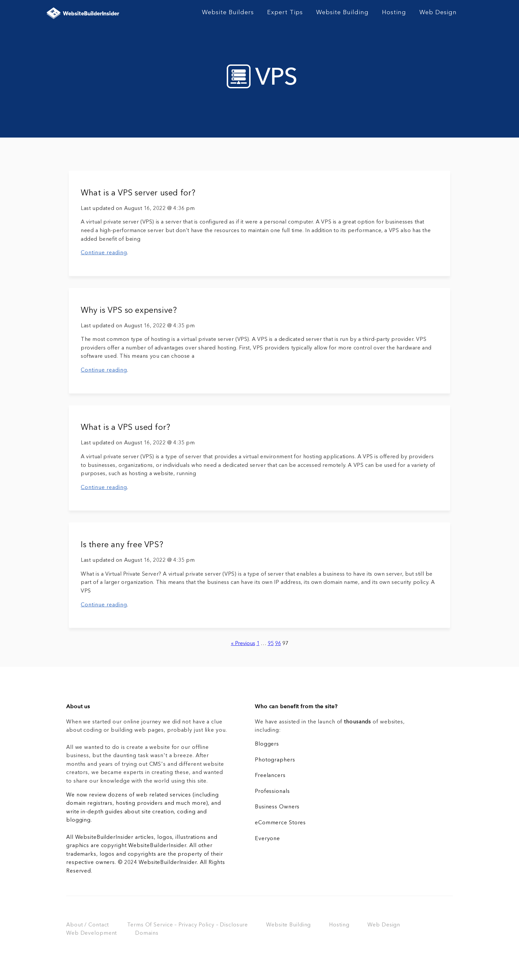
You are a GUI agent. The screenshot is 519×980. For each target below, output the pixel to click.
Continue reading (104, 253)
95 (271, 644)
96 (278, 644)
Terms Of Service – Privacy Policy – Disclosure (188, 925)
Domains (147, 933)
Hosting (394, 13)
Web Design (438, 13)
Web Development (92, 933)
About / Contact (88, 925)
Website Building (342, 13)
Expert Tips (285, 13)
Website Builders (228, 13)
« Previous (243, 644)
